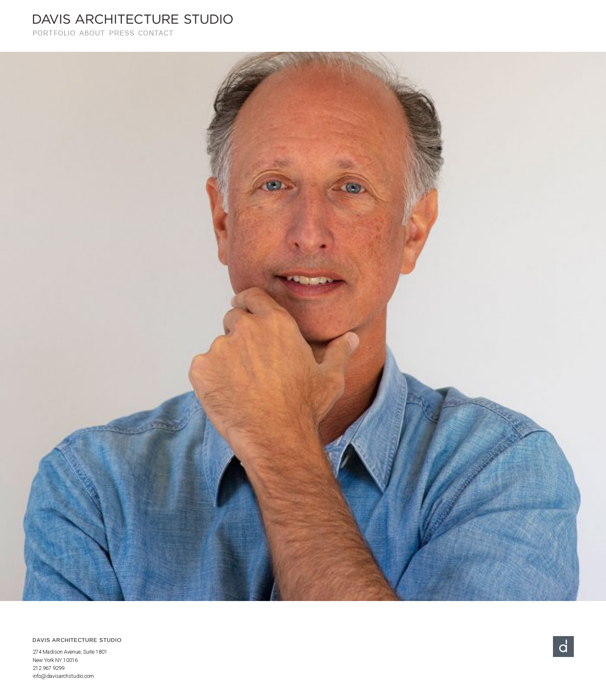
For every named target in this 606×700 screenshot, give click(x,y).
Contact (156, 33)
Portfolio (54, 33)
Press (122, 33)
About (92, 33)
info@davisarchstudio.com (63, 676)
